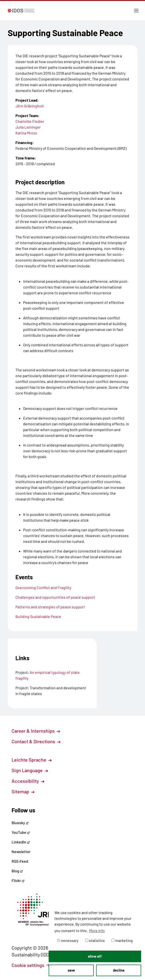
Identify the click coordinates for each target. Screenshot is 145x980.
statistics (95, 940)
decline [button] (119, 970)
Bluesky (20, 823)
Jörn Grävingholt (30, 106)
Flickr (18, 880)
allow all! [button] (95, 956)
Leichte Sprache (32, 760)
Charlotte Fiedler (30, 121)
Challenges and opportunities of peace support (55, 597)
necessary (68, 940)
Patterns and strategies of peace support (50, 607)
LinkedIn (21, 842)
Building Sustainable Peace (38, 616)
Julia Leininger (28, 127)
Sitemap (23, 791)
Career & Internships (36, 731)
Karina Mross (26, 133)
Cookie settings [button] (31, 965)
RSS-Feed (20, 861)
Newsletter (21, 852)
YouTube (21, 832)
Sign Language (30, 770)
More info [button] (97, 931)
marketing (122, 940)
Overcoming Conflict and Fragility (43, 588)
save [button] (71, 970)
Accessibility (28, 781)
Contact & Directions (36, 741)
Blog (17, 871)
